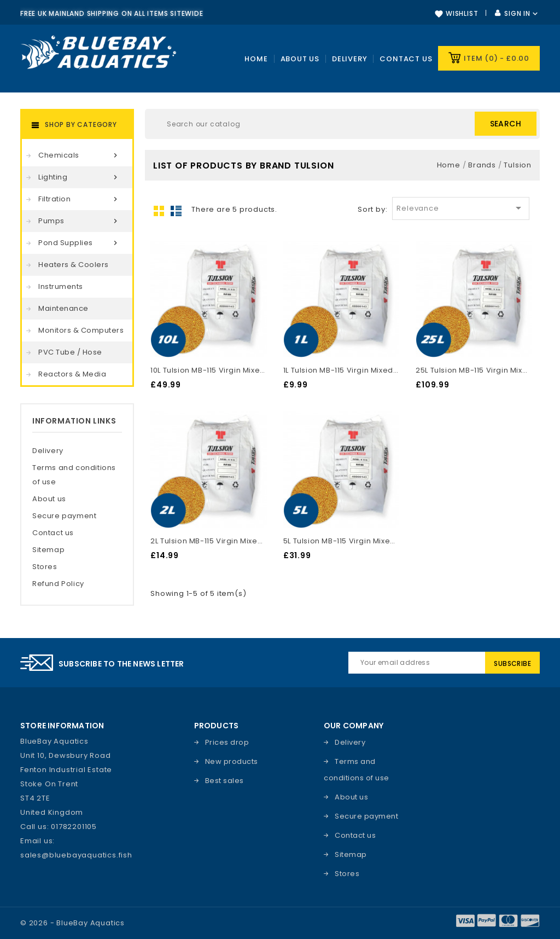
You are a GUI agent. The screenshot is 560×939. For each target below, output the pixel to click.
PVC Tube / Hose (70, 352)
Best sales (224, 781)
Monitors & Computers (81, 330)
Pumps (80, 221)
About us (49, 499)
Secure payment (64, 516)
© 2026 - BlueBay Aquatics (72, 923)
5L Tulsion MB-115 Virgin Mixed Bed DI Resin (341, 541)
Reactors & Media (72, 374)
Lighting (80, 177)
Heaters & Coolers (74, 265)
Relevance (460, 208)
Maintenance (63, 308)
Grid (159, 211)
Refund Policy (58, 584)
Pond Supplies (80, 243)
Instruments (61, 286)
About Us (300, 59)
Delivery (349, 59)
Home (256, 59)
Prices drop (227, 742)
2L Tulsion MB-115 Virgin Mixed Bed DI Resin (208, 541)
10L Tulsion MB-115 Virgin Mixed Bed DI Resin (208, 370)
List (176, 211)
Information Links (74, 421)
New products (232, 761)
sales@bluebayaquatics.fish (76, 855)
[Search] (342, 124)
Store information (62, 726)
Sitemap (48, 550)
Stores (45, 567)
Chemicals (80, 155)
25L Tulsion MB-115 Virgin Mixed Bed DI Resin (474, 370)
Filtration (80, 199)
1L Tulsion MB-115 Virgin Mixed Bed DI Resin (341, 370)
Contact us (406, 59)
